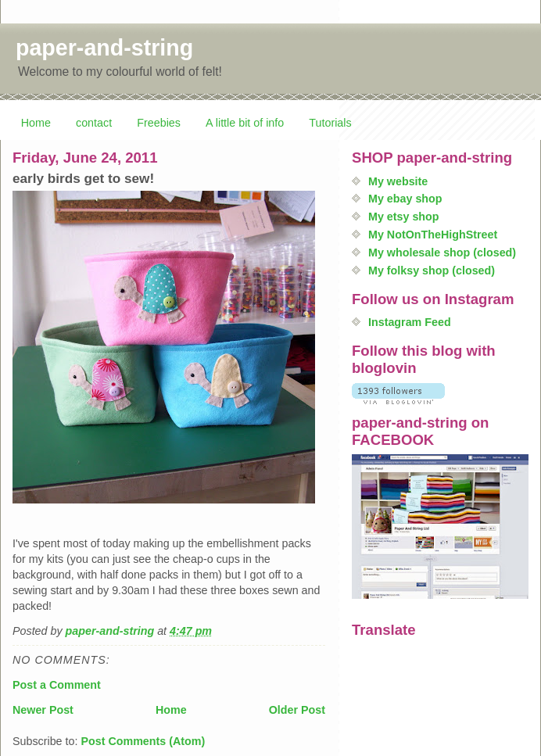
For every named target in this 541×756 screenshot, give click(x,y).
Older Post (297, 710)
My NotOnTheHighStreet (433, 235)
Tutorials (330, 123)
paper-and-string (104, 48)
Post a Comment (57, 685)
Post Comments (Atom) (143, 741)
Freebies (159, 123)
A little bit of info (245, 123)
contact (94, 123)
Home (36, 123)
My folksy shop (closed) (432, 271)
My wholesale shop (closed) (442, 253)
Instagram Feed (410, 322)
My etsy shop (404, 217)
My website (398, 181)
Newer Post (43, 710)
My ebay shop (405, 199)
